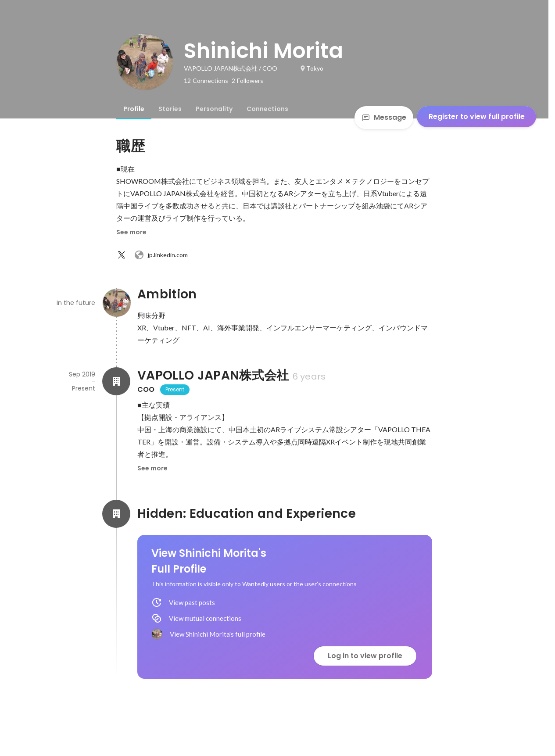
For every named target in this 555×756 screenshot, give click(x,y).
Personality (214, 109)
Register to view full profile (477, 116)
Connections (267, 109)
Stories (170, 109)
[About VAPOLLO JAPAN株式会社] (116, 381)
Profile (134, 109)
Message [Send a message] (384, 117)
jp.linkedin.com (161, 255)
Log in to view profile (365, 656)
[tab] (134, 109)
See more (131, 232)
